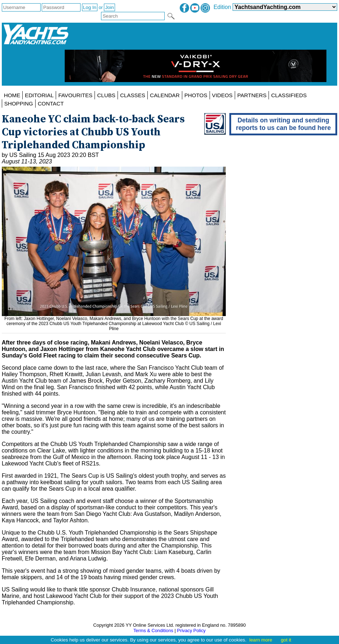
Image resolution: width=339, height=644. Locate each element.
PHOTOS (196, 95)
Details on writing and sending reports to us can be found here (283, 124)
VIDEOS (222, 95)
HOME (12, 95)
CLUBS (106, 95)
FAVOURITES (75, 95)
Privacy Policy (191, 631)
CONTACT (51, 103)
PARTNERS (252, 95)
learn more (261, 640)
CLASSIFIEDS (289, 95)
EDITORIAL (39, 95)
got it (286, 640)
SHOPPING (19, 103)
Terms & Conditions (153, 631)
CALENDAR (165, 95)
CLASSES (133, 95)
